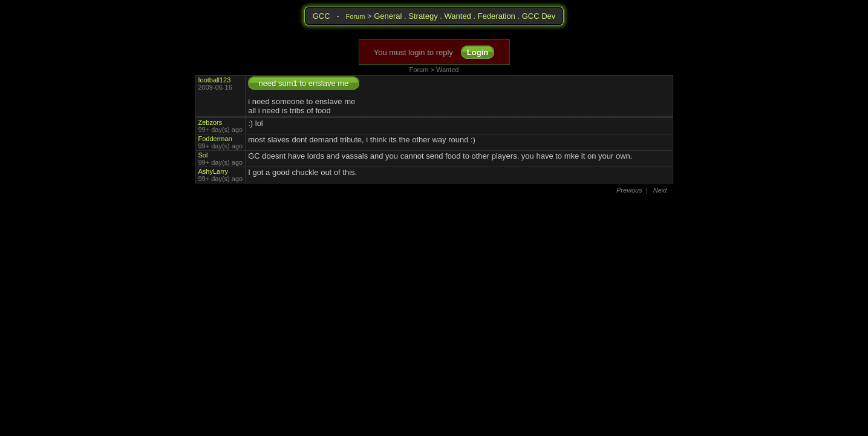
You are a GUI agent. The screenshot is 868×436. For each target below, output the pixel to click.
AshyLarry (214, 171)
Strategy (423, 16)
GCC (321, 16)
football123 (215, 80)
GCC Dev (539, 16)
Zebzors (210, 122)
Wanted (458, 16)
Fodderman (215, 139)
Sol (203, 155)
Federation (497, 16)
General (388, 16)
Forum (356, 16)
